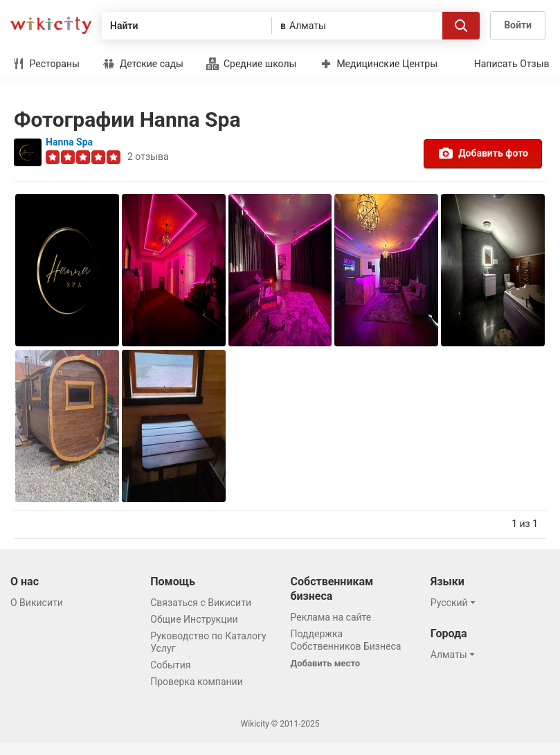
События (170, 665)
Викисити (51, 25)
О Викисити (37, 603)
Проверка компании (197, 682)
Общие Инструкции (194, 619)
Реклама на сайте (331, 617)
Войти (518, 25)
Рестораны (46, 64)
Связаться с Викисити (201, 603)
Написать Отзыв (512, 64)
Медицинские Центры (379, 64)
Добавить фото (483, 153)
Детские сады (143, 64)
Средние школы (251, 64)
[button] (455, 603)
